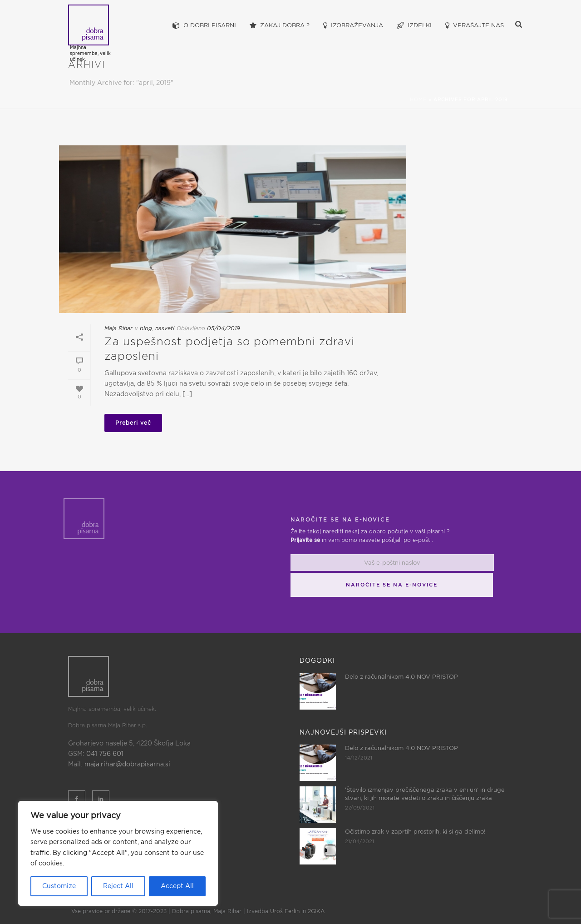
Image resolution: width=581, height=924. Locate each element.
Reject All (118, 886)
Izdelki (414, 25)
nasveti (165, 328)
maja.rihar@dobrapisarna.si (127, 765)
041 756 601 (105, 754)
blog (146, 328)
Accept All (177, 886)
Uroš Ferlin (285, 911)
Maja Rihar (118, 328)
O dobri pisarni (204, 25)
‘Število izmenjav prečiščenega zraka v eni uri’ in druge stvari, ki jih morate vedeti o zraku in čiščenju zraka (425, 794)
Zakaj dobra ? (280, 25)
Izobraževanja (353, 25)
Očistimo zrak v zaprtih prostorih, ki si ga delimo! (415, 832)
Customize (59, 886)
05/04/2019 (224, 328)
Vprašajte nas (475, 25)
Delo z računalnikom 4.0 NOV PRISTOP (401, 677)
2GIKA (316, 911)
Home (418, 100)
